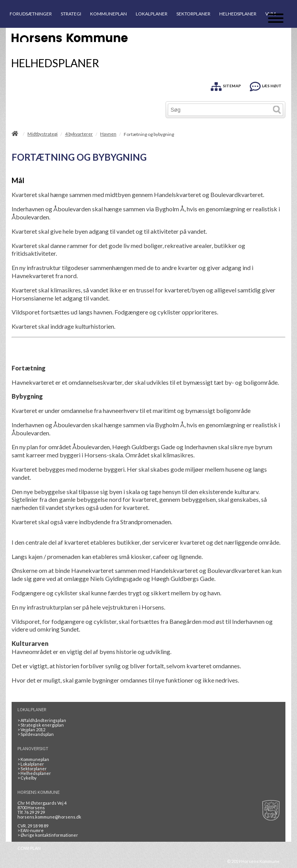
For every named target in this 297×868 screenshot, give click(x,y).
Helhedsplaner (34, 773)
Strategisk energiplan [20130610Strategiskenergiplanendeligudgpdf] (41, 725)
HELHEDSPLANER (238, 14)
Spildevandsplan (36, 734)
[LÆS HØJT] (266, 85)
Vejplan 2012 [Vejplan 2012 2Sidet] (31, 730)
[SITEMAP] (226, 85)
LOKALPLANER (152, 14)
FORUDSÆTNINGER (31, 14)
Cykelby (27, 778)
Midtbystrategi (43, 134)
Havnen (108, 134)
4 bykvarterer (79, 134)
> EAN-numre (31, 830)
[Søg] (219, 110)
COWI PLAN (29, 848)
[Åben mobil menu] (276, 19)
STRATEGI (71, 14)
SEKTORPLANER (193, 14)
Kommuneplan (33, 759)
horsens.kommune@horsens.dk (49, 817)
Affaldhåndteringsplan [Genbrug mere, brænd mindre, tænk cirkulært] (42, 720)
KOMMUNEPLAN (108, 14)
